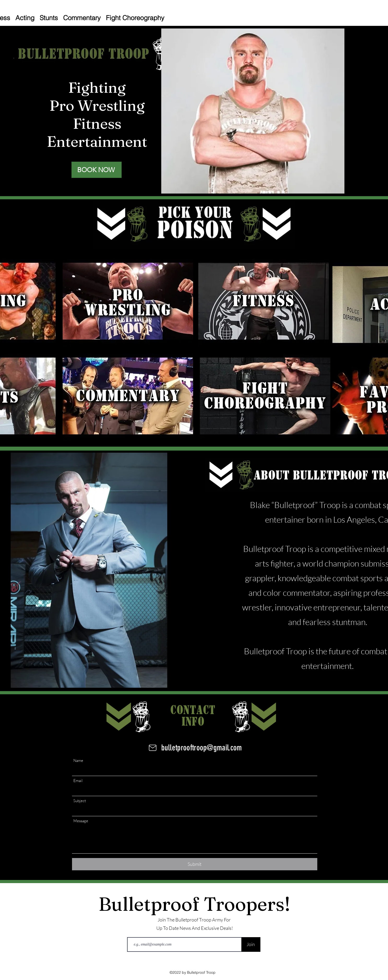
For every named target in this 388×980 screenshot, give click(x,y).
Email (78, 781)
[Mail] (153, 748)
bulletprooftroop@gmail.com (202, 748)
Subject (80, 801)
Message (81, 821)
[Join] (251, 944)
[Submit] (195, 864)
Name (78, 760)
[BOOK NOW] (97, 170)
